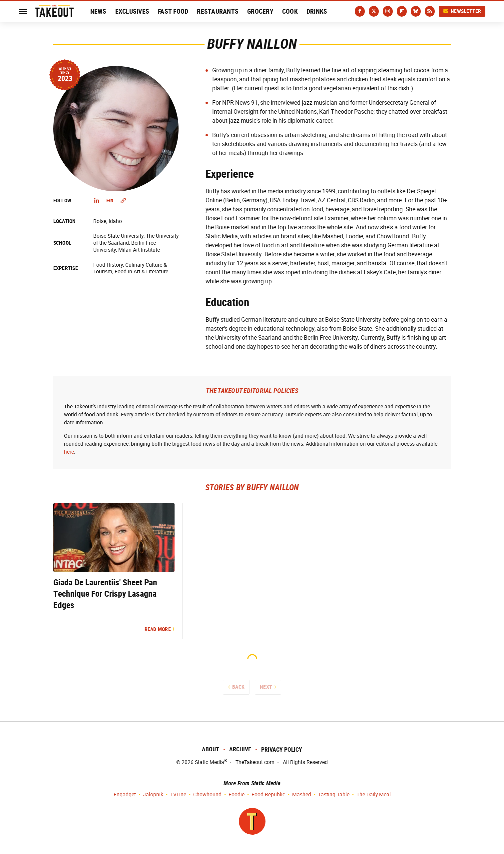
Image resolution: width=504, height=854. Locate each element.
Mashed (302, 795)
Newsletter (462, 11)
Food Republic (268, 795)
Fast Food (173, 11)
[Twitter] (374, 11)
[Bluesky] (416, 11)
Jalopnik (153, 795)
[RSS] (430, 11)
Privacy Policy (282, 749)
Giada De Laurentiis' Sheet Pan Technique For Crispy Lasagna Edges (105, 594)
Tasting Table (334, 795)
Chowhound (207, 795)
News (98, 11)
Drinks (317, 11)
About (211, 749)
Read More (158, 629)
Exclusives (132, 11)
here (69, 452)
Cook (290, 11)
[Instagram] (388, 11)
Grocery (260, 11)
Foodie (237, 795)
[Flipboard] (402, 11)
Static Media (210, 762)
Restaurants (218, 11)
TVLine (178, 795)
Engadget (125, 795)
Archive (240, 749)
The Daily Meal (374, 795)
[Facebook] (360, 11)
